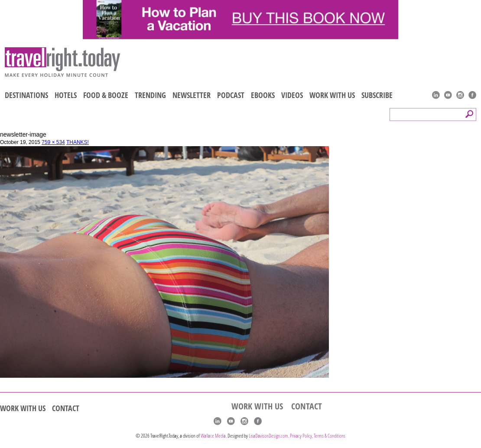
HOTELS (66, 95)
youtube (448, 95)
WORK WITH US (332, 95)
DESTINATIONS (26, 95)
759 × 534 (53, 142)
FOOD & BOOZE (106, 95)
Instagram (460, 95)
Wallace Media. (214, 436)
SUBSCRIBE (377, 95)
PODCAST (231, 95)
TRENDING (150, 95)
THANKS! (78, 142)
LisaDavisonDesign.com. (269, 436)
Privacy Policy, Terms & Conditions (318, 436)
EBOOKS (263, 95)
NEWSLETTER (192, 95)
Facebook (472, 95)
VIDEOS (292, 95)
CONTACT (66, 408)
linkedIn (436, 95)
